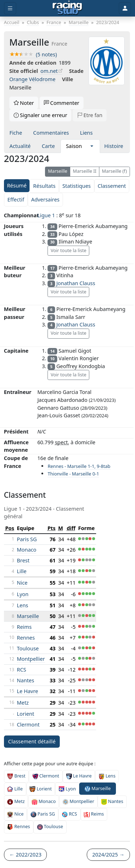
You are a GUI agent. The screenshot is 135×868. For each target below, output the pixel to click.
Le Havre (28, 691)
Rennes (26, 638)
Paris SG (27, 539)
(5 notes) (33, 54)
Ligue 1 (46, 215)
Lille (22, 571)
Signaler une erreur (40, 115)
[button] (92, 146)
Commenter (62, 103)
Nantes (26, 680)
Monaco (27, 550)
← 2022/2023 (25, 855)
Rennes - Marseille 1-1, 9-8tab (79, 466)
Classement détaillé (32, 741)
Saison (74, 146)
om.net (49, 71)
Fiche (16, 133)
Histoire (114, 146)
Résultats (44, 186)
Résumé (17, 185)
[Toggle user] (125, 8)
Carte (48, 146)
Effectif (16, 199)
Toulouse (28, 648)
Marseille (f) (114, 171)
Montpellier (31, 659)
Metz (23, 703)
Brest (23, 560)
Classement (112, 186)
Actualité (20, 146)
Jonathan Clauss (76, 283)
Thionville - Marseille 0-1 (73, 474)
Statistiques (76, 186)
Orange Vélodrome (32, 79)
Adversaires (45, 199)
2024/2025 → (108, 855)
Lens (22, 605)
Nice (22, 583)
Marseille (58, 171)
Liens (86, 133)
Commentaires (51, 133)
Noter (24, 103)
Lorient (26, 714)
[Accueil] (67, 8)
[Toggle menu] (10, 8)
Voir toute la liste (69, 250)
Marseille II (85, 171)
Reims (24, 627)
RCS (22, 670)
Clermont (28, 725)
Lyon (23, 594)
